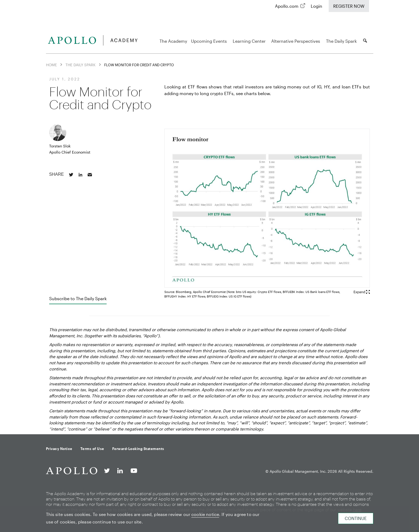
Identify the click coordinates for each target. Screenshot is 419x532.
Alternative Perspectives (296, 41)
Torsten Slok (60, 146)
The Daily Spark (342, 41)
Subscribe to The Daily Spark (78, 298)
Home (51, 65)
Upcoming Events (210, 41)
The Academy (173, 41)
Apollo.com (287, 6)
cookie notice (205, 514)
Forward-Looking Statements (138, 449)
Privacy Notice (59, 449)
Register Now (349, 6)
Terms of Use (92, 449)
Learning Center (250, 41)
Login (317, 6)
